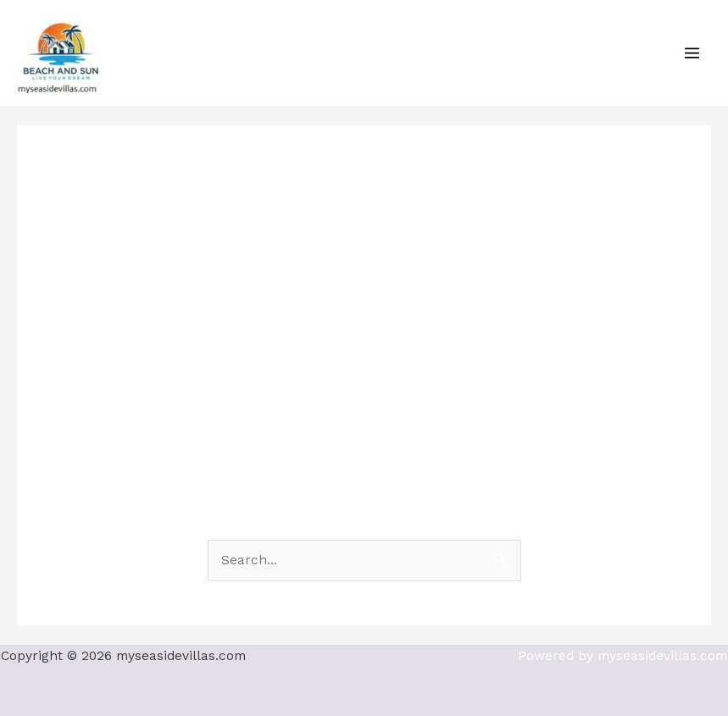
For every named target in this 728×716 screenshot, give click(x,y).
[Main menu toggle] (692, 53)
